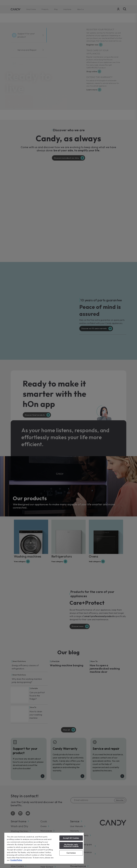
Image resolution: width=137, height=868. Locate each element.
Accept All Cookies (71, 838)
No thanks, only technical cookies (71, 845)
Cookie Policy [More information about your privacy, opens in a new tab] (16, 860)
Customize (71, 853)
